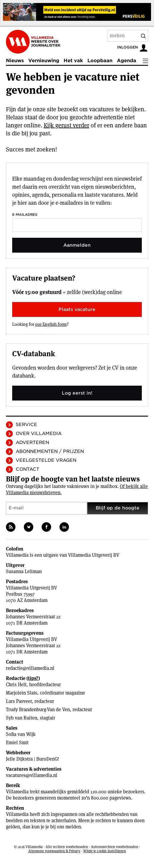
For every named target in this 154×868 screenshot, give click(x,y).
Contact (27, 469)
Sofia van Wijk (21, 734)
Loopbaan (100, 61)
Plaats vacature (77, 309)
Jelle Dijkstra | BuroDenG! (33, 759)
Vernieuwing (44, 61)
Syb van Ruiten (22, 718)
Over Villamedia (39, 434)
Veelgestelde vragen (46, 460)
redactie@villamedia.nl (30, 668)
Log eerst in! (77, 393)
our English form (51, 324)
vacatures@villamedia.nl (32, 775)
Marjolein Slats (22, 693)
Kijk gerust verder (66, 125)
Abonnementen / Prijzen (50, 451)
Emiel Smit (17, 743)
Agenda (126, 61)
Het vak (73, 61)
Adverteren (32, 442)
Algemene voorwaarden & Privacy (54, 851)
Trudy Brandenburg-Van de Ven (38, 710)
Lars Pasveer (19, 701)
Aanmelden (77, 245)
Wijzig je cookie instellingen (105, 851)
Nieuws (15, 61)
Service (26, 425)
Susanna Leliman (24, 571)
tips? (33, 678)
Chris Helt (16, 685)
